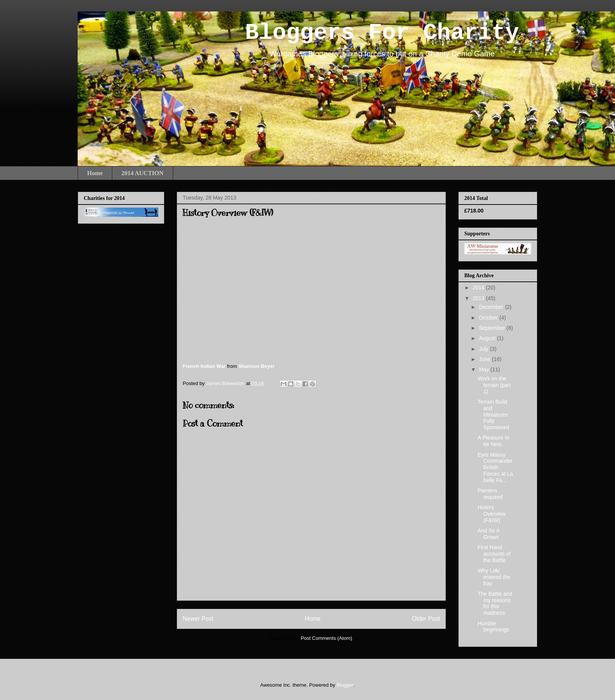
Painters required (490, 494)
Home (95, 173)
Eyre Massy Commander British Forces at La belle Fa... (495, 467)
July (484, 349)
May (484, 369)
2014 (479, 288)
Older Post (426, 619)
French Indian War (204, 366)
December (492, 307)
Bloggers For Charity (382, 33)
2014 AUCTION (143, 173)
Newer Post (198, 619)
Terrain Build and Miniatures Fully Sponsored (493, 415)
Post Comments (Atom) (326, 638)
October (489, 318)
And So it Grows (488, 534)
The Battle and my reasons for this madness (495, 603)
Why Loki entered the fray (494, 577)
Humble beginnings (493, 627)
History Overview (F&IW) (492, 514)
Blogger (345, 685)
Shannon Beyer (256, 366)
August (488, 338)
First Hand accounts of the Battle (494, 554)
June (485, 359)
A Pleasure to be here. (493, 441)
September (492, 328)
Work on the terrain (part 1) (494, 385)
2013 (479, 298)
